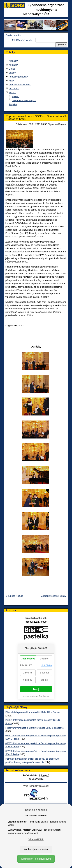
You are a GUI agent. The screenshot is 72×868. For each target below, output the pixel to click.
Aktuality (13, 61)
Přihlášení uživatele (22, 40)
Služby (12, 73)
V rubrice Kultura (15, 596)
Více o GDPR (36, 839)
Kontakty (13, 65)
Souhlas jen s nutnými (36, 849)
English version (13, 35)
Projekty (13, 104)
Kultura (12, 92)
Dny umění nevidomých (24, 100)
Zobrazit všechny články (54, 596)
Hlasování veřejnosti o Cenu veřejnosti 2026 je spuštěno (34, 728)
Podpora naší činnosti (20, 85)
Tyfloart (16, 96)
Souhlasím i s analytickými (36, 859)
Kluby (12, 81)
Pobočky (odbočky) (19, 77)
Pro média (14, 89)
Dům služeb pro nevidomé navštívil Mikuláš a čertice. (33, 712)
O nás (12, 69)
